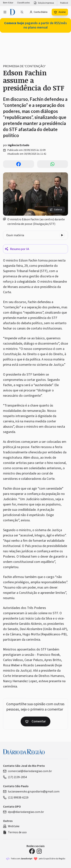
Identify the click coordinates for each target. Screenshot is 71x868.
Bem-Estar (8, 3)
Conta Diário (39, 12)
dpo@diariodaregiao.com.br (23, 812)
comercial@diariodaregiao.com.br (27, 771)
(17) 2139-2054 (15, 777)
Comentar (35, 721)
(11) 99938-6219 (16, 798)
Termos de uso (15, 832)
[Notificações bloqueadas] (22, 12)
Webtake (11, 826)
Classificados (23, 3)
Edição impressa (44, 3)
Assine (60, 12)
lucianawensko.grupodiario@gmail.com (31, 792)
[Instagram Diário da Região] (39, 851)
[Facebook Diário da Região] (32, 851)
